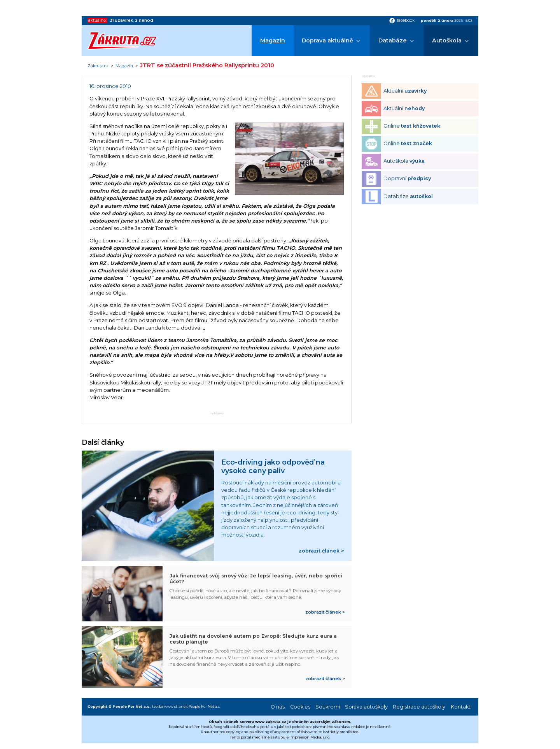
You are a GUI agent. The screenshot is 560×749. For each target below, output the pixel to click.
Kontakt (461, 707)
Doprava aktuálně (327, 40)
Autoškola (447, 40)
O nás (278, 707)
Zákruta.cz (98, 66)
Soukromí (328, 707)
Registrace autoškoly (419, 707)
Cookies (300, 707)
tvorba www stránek (170, 706)
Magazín (273, 40)
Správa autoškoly (366, 707)
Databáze (393, 40)
